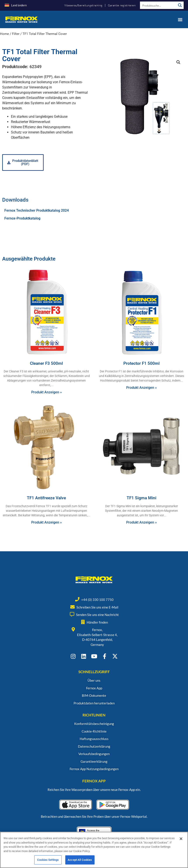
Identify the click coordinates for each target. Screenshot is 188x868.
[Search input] (158, 5)
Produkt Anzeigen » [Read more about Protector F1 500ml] (141, 388)
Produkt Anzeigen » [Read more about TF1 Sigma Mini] (141, 522)
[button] (180, 19)
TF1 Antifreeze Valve (46, 498)
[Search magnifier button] (180, 5)
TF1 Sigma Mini (141, 498)
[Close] (181, 840)
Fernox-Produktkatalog (22, 218)
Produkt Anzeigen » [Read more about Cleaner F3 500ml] (47, 392)
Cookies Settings (48, 862)
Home (4, 34)
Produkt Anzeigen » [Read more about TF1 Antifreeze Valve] (47, 522)
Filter (16, 34)
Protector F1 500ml (141, 363)
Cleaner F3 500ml (46, 363)
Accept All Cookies (80, 862)
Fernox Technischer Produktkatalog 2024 (37, 210)
